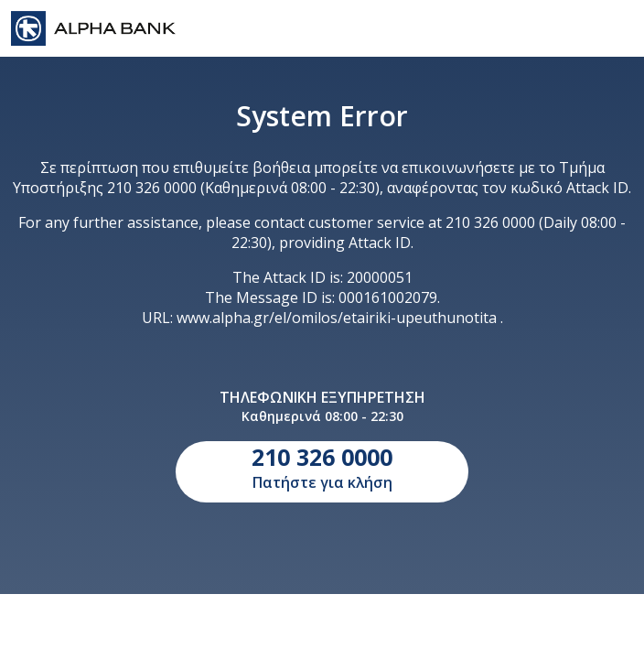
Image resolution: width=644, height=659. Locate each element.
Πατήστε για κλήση (322, 467)
